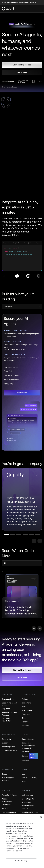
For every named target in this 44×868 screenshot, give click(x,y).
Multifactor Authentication (28, 804)
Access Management (7, 800)
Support (5, 743)
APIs (24, 707)
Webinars (26, 726)
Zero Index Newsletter (6, 720)
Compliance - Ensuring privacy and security (29, 746)
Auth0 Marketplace (9, 751)
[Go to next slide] (40, 541)
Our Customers (28, 739)
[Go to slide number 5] (31, 535)
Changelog (26, 714)
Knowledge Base (8, 747)
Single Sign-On (28, 799)
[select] (22, 306)
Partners (25, 751)
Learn (24, 774)
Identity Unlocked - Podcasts (9, 714)
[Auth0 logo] (21, 9)
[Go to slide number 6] (38, 535)
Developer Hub (8, 699)
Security (5, 809)
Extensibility (7, 805)
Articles (25, 699)
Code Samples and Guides (9, 704)
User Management (9, 812)
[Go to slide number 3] (19, 535)
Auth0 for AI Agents (10, 795)
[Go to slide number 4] (25, 535)
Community (6, 739)
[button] (22, 65)
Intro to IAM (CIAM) (30, 778)
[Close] (41, 817)
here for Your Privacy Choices (17, 841)
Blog (24, 718)
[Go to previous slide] (34, 541)
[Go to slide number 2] (13, 535)
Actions (25, 809)
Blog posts (6, 709)
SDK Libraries (27, 711)
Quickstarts (27, 703)
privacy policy (23, 838)
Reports (25, 722)
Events (5, 774)
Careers (30, 756)
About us (26, 761)
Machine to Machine (30, 812)
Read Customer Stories (9, 87)
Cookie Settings (21, 861)
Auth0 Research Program (8, 779)
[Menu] (41, 9)
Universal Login (28, 795)
